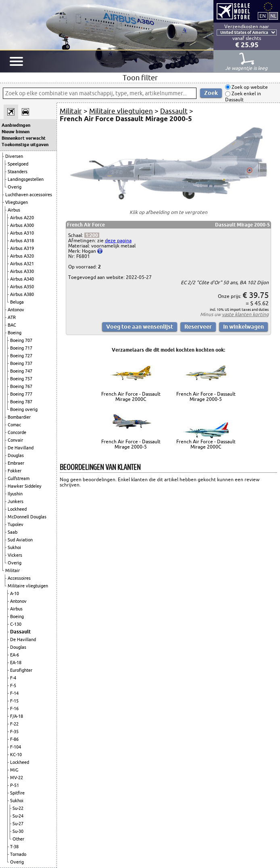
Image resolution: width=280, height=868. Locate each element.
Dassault (20, 632)
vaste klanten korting (245, 314)
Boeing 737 (21, 363)
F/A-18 (17, 716)
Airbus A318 (22, 241)
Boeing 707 (21, 340)
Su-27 (18, 824)
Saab (13, 532)
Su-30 (18, 831)
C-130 (16, 624)
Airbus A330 (22, 271)
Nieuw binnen (16, 132)
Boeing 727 (21, 356)
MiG (14, 770)
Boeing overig (24, 409)
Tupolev (16, 524)
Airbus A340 (22, 279)
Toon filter (140, 78)
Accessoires (19, 578)
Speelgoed (18, 164)
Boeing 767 (21, 386)
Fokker (15, 471)
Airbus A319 (22, 248)
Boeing (15, 333)
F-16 (14, 709)
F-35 (14, 732)
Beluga (17, 302)
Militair (13, 570)
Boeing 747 (21, 371)
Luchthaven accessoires (29, 195)
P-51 (15, 785)
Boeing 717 (21, 348)
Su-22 (18, 808)
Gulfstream (19, 478)
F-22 (14, 724)
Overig (15, 187)
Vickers (15, 555)
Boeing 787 (21, 402)
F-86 (14, 739)
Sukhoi (14, 547)
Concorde (17, 432)
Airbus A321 (22, 264)
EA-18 (16, 663)
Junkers (16, 501)
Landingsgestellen (26, 179)
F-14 (14, 693)
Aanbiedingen (16, 125)
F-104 (16, 747)
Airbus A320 (22, 256)
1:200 (92, 235)
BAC (12, 325)
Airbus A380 (22, 294)
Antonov (16, 310)
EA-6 (15, 655)
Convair (15, 440)
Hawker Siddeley (24, 486)
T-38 (14, 847)
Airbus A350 (22, 287)
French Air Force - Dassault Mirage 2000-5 (206, 396)
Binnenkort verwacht (24, 138)
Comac (14, 425)
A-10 (15, 593)
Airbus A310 (22, 233)
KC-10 (16, 755)
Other (18, 839)
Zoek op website (249, 87)
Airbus (14, 210)
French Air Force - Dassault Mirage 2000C (131, 396)
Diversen (14, 156)
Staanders (18, 172)
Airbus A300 (22, 225)
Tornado (18, 854)
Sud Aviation (20, 540)
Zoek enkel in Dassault (243, 97)
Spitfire (17, 793)
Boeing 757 (21, 379)
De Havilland (21, 448)
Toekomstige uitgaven (25, 145)
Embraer (16, 463)
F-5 (13, 686)
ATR (12, 317)
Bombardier (19, 417)
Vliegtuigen (17, 202)
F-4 (13, 678)
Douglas (16, 455)
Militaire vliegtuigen (28, 586)
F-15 (14, 701)
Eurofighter (21, 670)
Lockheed (17, 509)
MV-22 (17, 778)
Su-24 (18, 816)
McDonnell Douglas (27, 517)
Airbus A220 (22, 218)
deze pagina (118, 240)
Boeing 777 (21, 394)
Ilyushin (15, 494)
